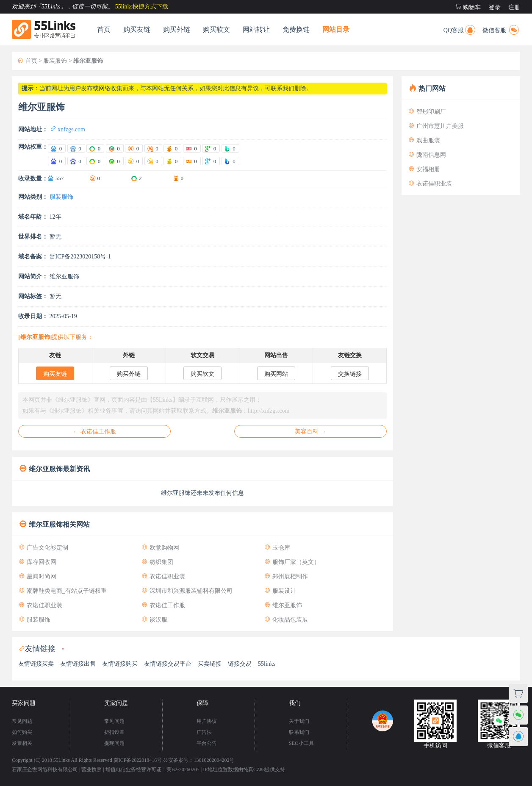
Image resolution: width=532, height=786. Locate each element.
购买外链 (177, 29)
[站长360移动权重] (115, 161)
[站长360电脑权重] (95, 161)
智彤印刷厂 (427, 112)
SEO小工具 (301, 743)
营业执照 (91, 769)
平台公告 (207, 743)
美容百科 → (310, 432)
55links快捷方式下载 (142, 7)
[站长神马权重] (172, 161)
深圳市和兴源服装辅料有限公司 (187, 591)
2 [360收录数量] (140, 178)
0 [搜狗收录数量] (99, 178)
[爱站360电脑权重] (95, 148)
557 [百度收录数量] (60, 178)
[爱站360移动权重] (115, 148)
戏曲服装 (424, 140)
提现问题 (114, 743)
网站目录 (336, 29)
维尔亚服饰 (283, 605)
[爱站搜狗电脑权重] (134, 148)
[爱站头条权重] (192, 148)
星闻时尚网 (37, 576)
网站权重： (33, 147)
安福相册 (424, 169)
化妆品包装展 (286, 620)
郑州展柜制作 (286, 576)
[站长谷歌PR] (211, 161)
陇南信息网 (427, 155)
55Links (62, 760)
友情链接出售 (78, 664)
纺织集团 (157, 562)
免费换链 (296, 29)
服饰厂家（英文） (292, 562)
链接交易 (240, 664)
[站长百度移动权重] (76, 161)
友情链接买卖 (36, 664)
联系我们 (299, 732)
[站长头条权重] (192, 161)
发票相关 (22, 743)
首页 (104, 29)
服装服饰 (55, 61)
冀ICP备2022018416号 (138, 760)
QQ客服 (460, 29)
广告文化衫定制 (43, 548)
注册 (514, 7)
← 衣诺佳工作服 (94, 432)
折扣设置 (114, 732)
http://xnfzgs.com (269, 411)
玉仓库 (277, 548)
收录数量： (33, 179)
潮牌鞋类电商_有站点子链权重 (62, 591)
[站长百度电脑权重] (57, 161)
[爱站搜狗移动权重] (153, 148)
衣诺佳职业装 (163, 576)
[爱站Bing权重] (230, 148)
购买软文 (216, 29)
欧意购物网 (160, 548)
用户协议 (207, 721)
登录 (495, 7)
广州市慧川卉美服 (436, 126)
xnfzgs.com (67, 129)
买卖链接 (210, 664)
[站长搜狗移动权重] (153, 161)
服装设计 (280, 591)
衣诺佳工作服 (163, 605)
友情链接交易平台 (168, 664)
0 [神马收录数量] (182, 178)
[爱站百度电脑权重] (57, 148)
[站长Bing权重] (230, 161)
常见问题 (22, 721)
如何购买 (22, 732)
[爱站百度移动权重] (76, 148)
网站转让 (256, 29)
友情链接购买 (120, 664)
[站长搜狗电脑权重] (134, 161)
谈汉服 (154, 620)
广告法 (204, 732)
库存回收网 (37, 562)
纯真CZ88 (254, 769)
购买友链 (137, 29)
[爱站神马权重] (172, 148)
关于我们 (299, 721)
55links (267, 664)
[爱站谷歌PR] (211, 148)
